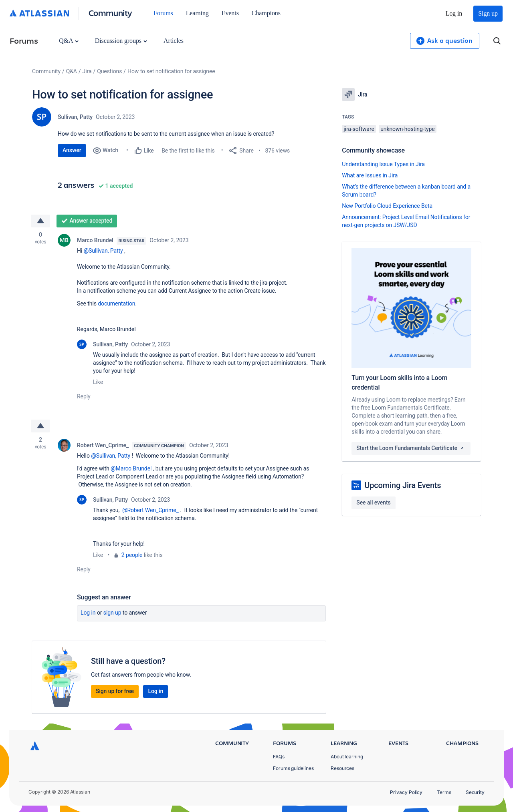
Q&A (69, 41)
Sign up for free (115, 691)
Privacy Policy (406, 792)
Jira (87, 71)
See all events (373, 502)
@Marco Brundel (131, 468)
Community (110, 13)
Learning (197, 13)
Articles (174, 41)
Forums (163, 13)
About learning (347, 757)
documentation (116, 303)
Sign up (488, 13)
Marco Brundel (95, 240)
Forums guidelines (293, 768)
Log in (454, 13)
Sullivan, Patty (75, 117)
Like (98, 382)
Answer (72, 150)
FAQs (279, 757)
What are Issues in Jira (370, 175)
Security (475, 792)
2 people (132, 555)
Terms (444, 792)
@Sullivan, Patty (103, 251)
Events (230, 13)
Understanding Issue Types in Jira (383, 164)
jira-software (359, 129)
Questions (109, 71)
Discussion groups (121, 41)
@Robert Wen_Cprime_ (150, 510)
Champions (266, 13)
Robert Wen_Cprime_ (103, 445)
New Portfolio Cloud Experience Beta (387, 206)
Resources (342, 768)
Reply (84, 396)
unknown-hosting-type (408, 129)
